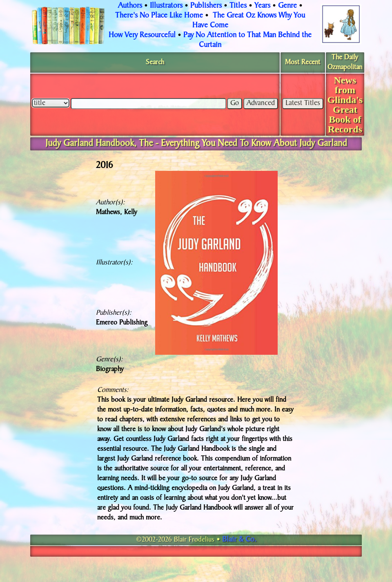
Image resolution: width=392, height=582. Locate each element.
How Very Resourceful (142, 36)
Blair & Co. (239, 540)
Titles (238, 6)
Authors (130, 6)
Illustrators (166, 6)
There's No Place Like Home (159, 16)
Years (262, 6)
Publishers (206, 6)
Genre (287, 6)
